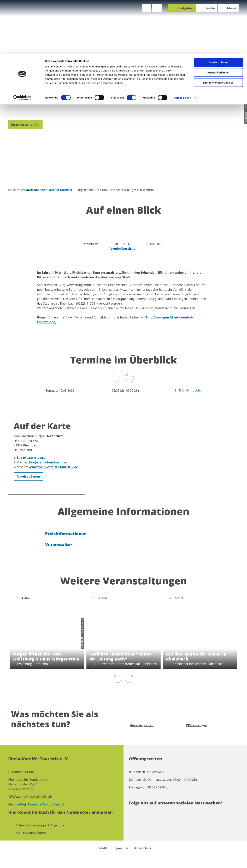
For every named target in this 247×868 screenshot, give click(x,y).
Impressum (120, 848)
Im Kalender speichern (190, 390)
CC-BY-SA (82, 641)
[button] (25, 125)
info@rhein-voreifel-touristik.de (41, 804)
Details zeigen (182, 44)
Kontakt (101, 848)
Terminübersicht (122, 249)
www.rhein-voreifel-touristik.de (53, 467)
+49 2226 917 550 (33, 458)
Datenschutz (143, 848)
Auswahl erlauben (218, 19)
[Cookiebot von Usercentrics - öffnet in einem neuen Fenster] (22, 44)
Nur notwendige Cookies (218, 29)
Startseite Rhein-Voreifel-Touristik (49, 190)
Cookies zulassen (218, 9)
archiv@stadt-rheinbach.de (45, 462)
